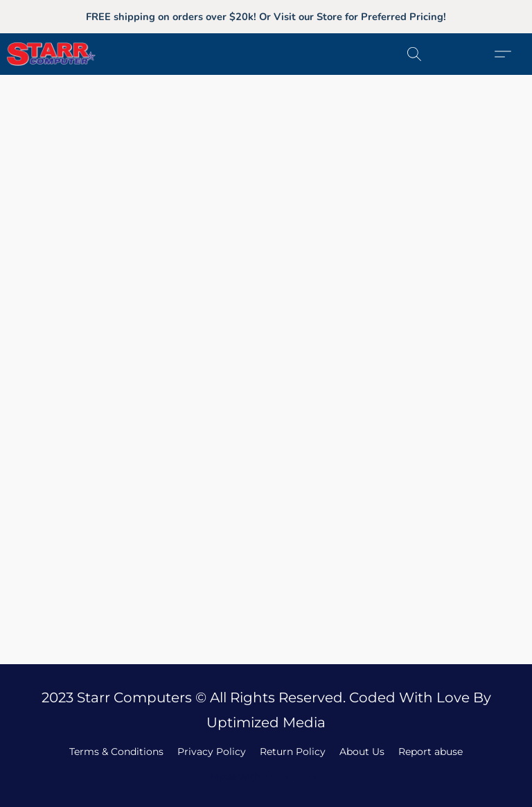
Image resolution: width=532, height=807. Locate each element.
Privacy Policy (212, 752)
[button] (67, 54)
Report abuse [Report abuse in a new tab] (431, 752)
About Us (362, 752)
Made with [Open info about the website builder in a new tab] (266, 777)
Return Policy (293, 752)
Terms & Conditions (116, 752)
